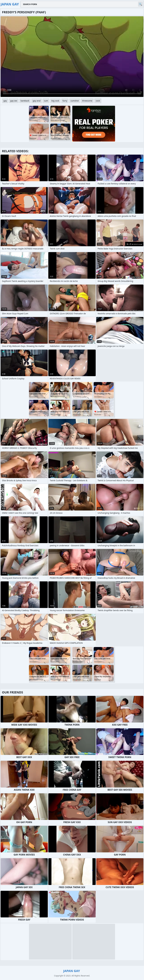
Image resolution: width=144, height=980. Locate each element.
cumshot (75, 101)
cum (46, 101)
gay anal (37, 101)
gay (5, 101)
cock (98, 101)
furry (65, 101)
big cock (55, 101)
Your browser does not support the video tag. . (72, 57)
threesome (87, 101)
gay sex (14, 101)
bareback (25, 101)
